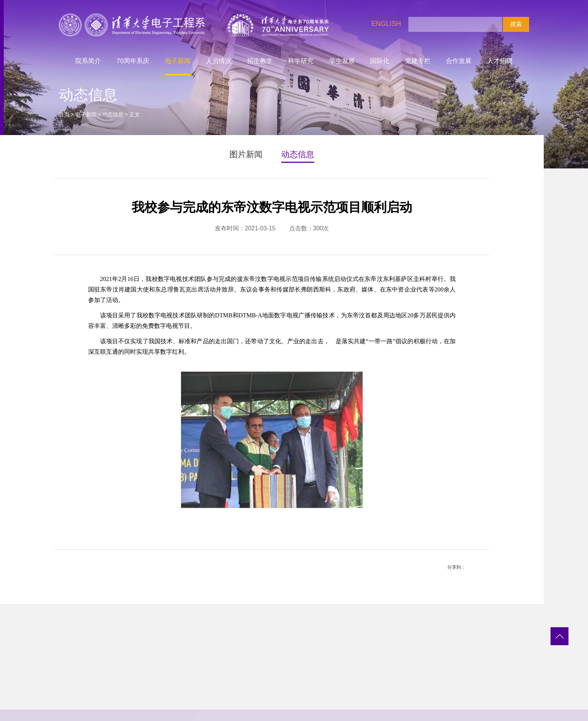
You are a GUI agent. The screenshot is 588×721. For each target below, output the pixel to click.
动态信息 (113, 114)
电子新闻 (178, 61)
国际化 (380, 61)
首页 (64, 114)
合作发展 (459, 61)
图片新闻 (246, 154)
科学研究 (301, 61)
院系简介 (88, 61)
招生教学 (260, 61)
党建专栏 (418, 61)
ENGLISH (386, 24)
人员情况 (219, 61)
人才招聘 (500, 61)
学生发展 (342, 61)
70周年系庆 (133, 61)
